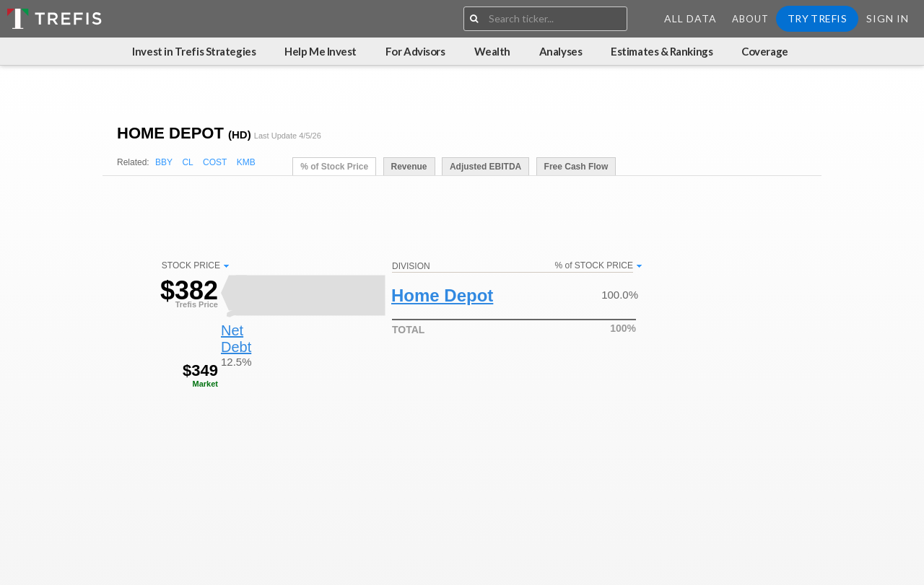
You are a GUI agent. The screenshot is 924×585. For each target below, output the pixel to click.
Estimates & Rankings (662, 51)
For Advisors (415, 51)
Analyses (561, 51)
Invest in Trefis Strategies (194, 51)
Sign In (888, 18)
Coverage (764, 51)
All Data (690, 18)
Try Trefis (817, 18)
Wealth (492, 51)
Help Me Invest (321, 51)
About (750, 19)
